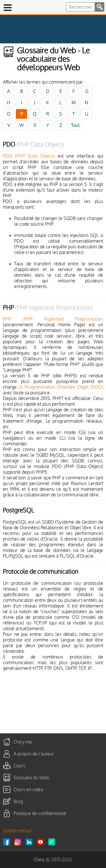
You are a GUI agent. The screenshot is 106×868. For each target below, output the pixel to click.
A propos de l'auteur (34, 753)
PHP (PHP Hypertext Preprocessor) (53, 319)
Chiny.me (23, 742)
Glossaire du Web (31, 777)
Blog (18, 801)
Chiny (39, 859)
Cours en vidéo (28, 789)
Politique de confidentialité (40, 813)
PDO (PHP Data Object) (29, 156)
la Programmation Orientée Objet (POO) (61, 387)
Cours (19, 765)
